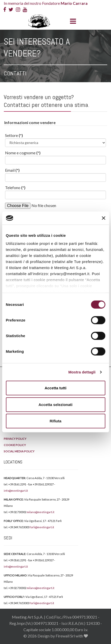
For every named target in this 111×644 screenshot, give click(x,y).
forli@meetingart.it (42, 527)
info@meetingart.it (16, 491)
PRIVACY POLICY (15, 439)
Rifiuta (55, 421)
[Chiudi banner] (103, 218)
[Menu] (72, 21)
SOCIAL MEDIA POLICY (19, 451)
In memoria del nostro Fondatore (46, 3)
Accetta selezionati (55, 405)
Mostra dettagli (82, 372)
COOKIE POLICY (15, 445)
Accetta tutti (55, 388)
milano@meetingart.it (41, 512)
